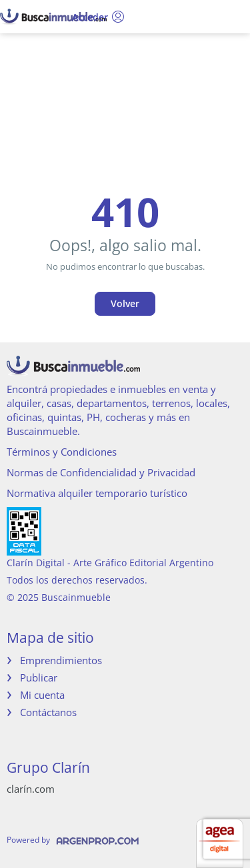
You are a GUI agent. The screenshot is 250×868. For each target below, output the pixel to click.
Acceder (98, 17)
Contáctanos (48, 712)
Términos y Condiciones (62, 452)
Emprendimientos (61, 660)
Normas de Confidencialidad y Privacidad (101, 472)
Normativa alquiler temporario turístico (97, 493)
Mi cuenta (42, 695)
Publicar (39, 677)
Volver (125, 303)
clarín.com (31, 789)
